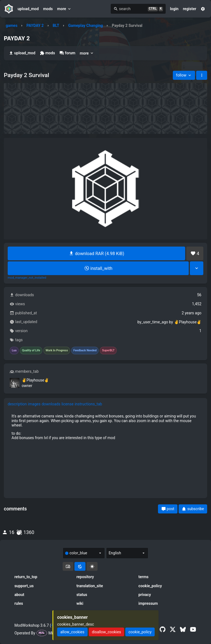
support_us (24, 586)
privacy (145, 595)
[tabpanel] (105, 427)
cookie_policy (150, 586)
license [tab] (68, 404)
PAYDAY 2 (35, 26)
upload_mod (28, 9)
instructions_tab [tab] (88, 404)
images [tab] (34, 404)
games (12, 26)
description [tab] (17, 404)
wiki (80, 603)
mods (48, 9)
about (19, 595)
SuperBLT (108, 351)
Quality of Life (31, 351)
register (190, 9)
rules (19, 603)
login (174, 9)
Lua (14, 351)
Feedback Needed (85, 351)
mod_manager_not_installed (27, 278)
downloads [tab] (51, 404)
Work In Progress (57, 351)
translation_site (90, 586)
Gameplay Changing (85, 26)
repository (85, 577)
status (82, 595)
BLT (56, 26)
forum (67, 53)
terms (144, 577)
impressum (148, 603)
